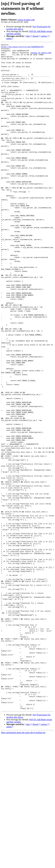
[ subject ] (44, 36)
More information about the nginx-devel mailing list (23, 866)
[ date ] (28, 36)
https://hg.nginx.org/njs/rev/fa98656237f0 (22, 47)
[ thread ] (35, 36)
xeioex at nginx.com (26, 20)
